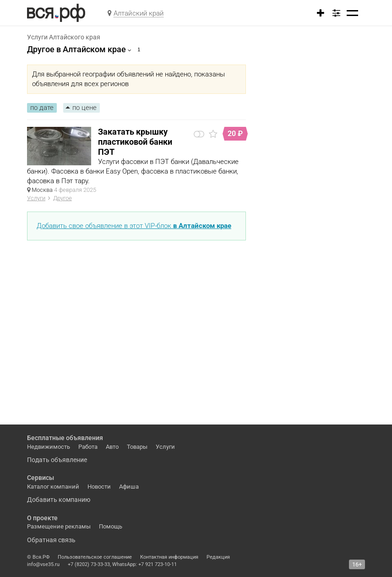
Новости (99, 487)
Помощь (111, 526)
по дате (42, 108)
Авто (112, 447)
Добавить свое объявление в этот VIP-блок (134, 226)
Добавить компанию (59, 500)
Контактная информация (169, 557)
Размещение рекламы (59, 526)
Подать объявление (57, 460)
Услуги (36, 198)
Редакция (218, 557)
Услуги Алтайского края (64, 37)
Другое (63, 198)
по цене (84, 108)
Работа (88, 447)
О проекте (42, 518)
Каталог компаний (53, 487)
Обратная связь (51, 540)
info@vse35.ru (43, 564)
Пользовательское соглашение (95, 557)
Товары (137, 447)
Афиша (129, 487)
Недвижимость (49, 447)
